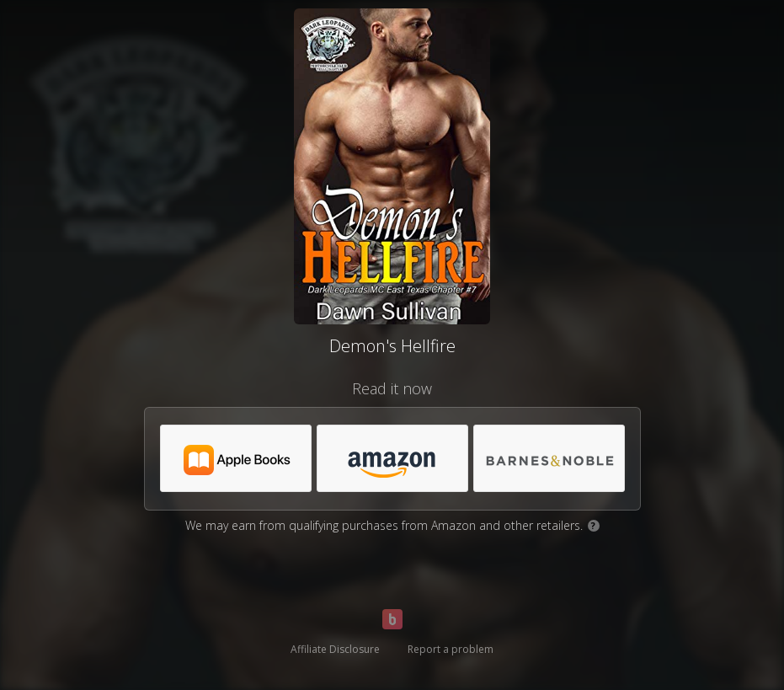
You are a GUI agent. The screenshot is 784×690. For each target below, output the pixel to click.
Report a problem (451, 649)
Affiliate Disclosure (335, 649)
